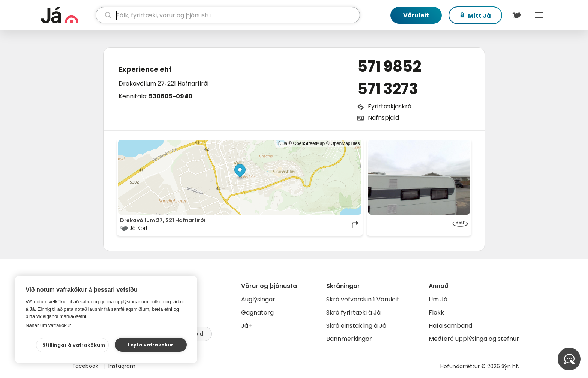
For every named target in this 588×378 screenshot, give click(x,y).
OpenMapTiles (345, 143)
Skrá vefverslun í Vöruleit (363, 299)
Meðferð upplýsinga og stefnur (474, 339)
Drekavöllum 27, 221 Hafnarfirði (163, 84)
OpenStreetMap (309, 143)
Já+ (247, 326)
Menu (539, 15)
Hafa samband (450, 326)
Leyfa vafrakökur (151, 345)
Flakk (436, 312)
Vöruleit (416, 15)
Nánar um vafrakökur (48, 325)
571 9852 (389, 66)
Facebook (86, 366)
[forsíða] (67, 15)
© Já (283, 143)
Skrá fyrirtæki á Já (353, 312)
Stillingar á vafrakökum (74, 345)
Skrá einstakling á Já (356, 326)
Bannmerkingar (349, 339)
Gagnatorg (257, 312)
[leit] (228, 15)
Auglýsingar (258, 299)
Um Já (438, 299)
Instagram (122, 366)
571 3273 (388, 89)
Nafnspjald (383, 118)
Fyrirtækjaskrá (390, 106)
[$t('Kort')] (516, 15)
